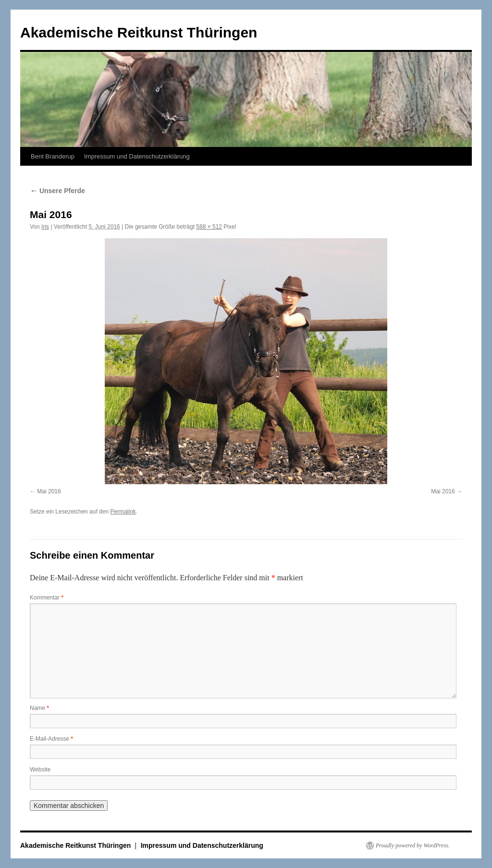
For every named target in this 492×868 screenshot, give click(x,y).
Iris (45, 227)
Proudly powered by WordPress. (413, 845)
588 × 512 (209, 227)
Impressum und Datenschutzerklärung (137, 156)
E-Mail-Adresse (51, 739)
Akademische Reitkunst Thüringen (139, 32)
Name (39, 708)
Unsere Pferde (57, 191)
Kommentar (47, 598)
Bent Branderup (53, 156)
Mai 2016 (49, 491)
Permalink (123, 512)
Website (40, 770)
